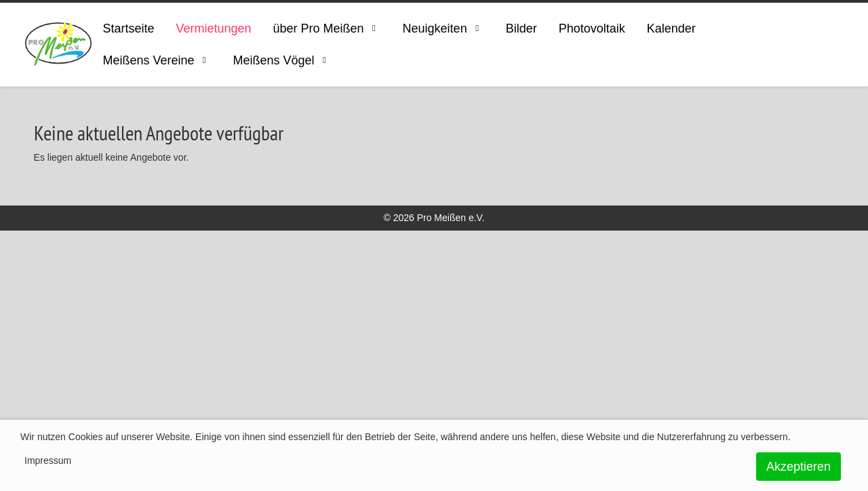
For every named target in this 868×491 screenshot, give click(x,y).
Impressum (48, 460)
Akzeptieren (798, 467)
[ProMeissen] (59, 44)
